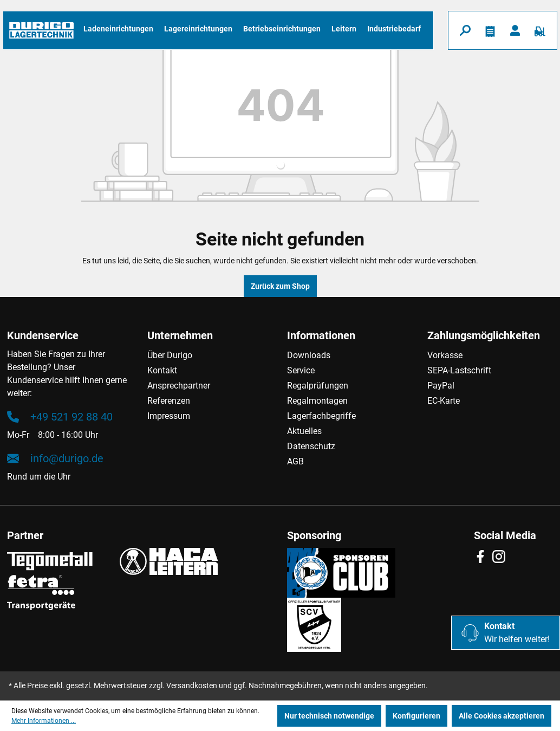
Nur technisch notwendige (329, 716)
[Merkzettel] (490, 30)
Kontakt (162, 370)
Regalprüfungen (318, 386)
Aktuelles (304, 431)
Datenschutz (311, 446)
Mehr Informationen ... (44, 721)
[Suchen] (465, 30)
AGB (295, 461)
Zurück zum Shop (280, 286)
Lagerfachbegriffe (321, 416)
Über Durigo (170, 355)
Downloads (309, 355)
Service (301, 370)
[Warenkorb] (540, 30)
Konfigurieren (416, 716)
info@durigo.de (55, 458)
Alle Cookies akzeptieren (502, 716)
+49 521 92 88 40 (60, 417)
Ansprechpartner (179, 386)
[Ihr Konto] (515, 30)
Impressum (169, 416)
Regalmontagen (317, 401)
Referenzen (169, 401)
